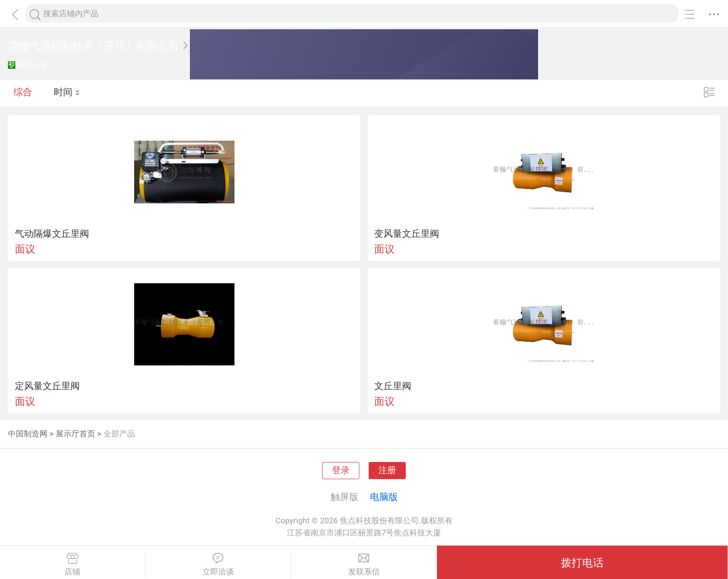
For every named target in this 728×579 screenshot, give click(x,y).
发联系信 (364, 565)
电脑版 (384, 497)
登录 (341, 470)
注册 (387, 470)
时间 (67, 93)
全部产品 (119, 434)
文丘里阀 (393, 386)
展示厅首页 (75, 434)
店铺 (73, 565)
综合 (23, 93)
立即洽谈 (218, 565)
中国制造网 (28, 434)
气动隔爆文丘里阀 (52, 234)
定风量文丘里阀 (47, 386)
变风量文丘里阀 (407, 234)
